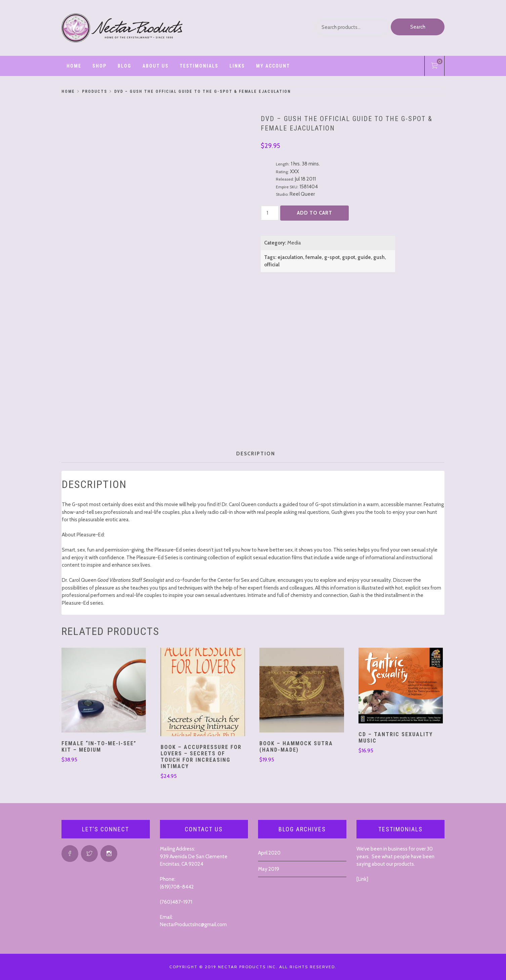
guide (364, 257)
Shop (99, 66)
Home (74, 66)
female (314, 257)
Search (418, 27)
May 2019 (269, 869)
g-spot (332, 257)
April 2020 (269, 853)
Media (294, 243)
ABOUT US (156, 66)
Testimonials (199, 66)
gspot (349, 257)
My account (273, 66)
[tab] (256, 454)
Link (362, 879)
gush (379, 257)
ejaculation (290, 257)
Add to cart (315, 213)
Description (256, 454)
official (272, 265)
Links (237, 66)
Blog (124, 66)
